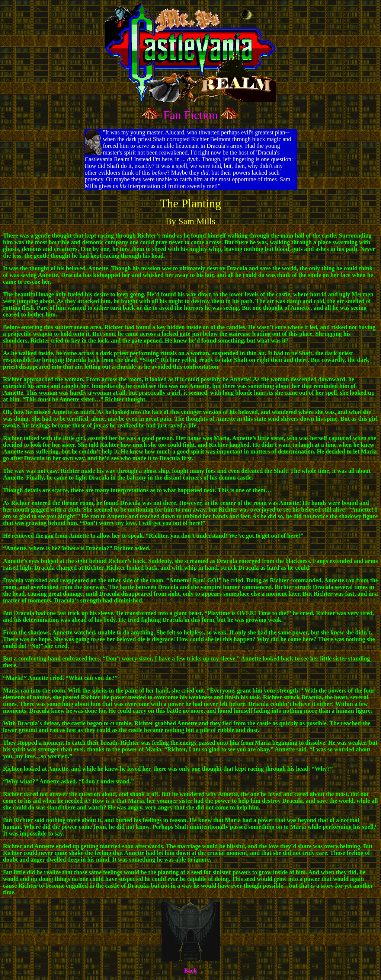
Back (191, 971)
